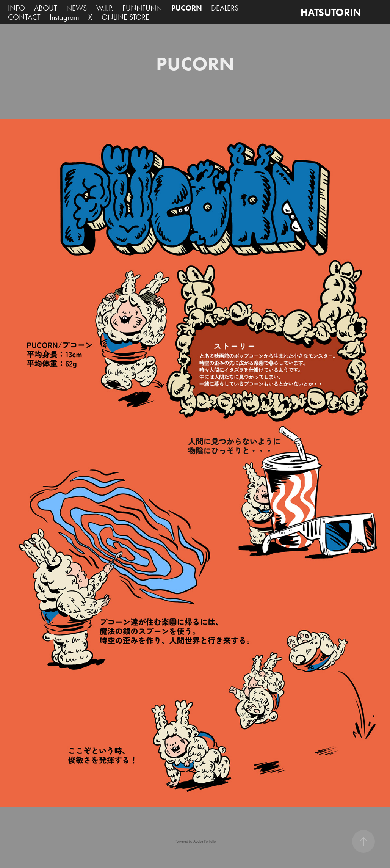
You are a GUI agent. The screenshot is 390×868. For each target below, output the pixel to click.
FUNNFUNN (142, 8)
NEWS (77, 8)
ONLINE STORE (125, 17)
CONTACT (24, 17)
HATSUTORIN (331, 12)
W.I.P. (105, 8)
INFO (16, 8)
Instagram (64, 17)
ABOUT (46, 8)
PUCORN (187, 8)
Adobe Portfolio (204, 841)
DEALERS (225, 8)
